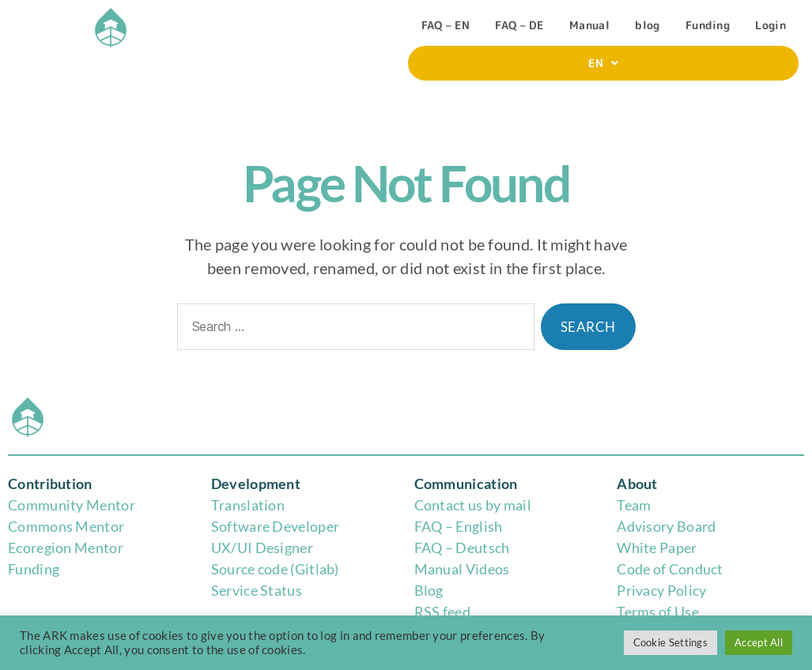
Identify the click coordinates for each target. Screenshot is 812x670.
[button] (603, 63)
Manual (589, 25)
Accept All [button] (759, 642)
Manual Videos (462, 569)
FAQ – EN (446, 25)
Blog (429, 590)
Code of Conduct (670, 569)
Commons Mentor (66, 526)
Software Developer (275, 526)
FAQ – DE (519, 25)
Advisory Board (666, 526)
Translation (248, 505)
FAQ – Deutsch (462, 548)
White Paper (657, 548)
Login (770, 25)
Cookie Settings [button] (671, 642)
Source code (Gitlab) (275, 569)
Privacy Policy (661, 590)
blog (647, 25)
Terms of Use (658, 612)
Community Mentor (72, 505)
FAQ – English (459, 526)
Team (634, 505)
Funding (708, 25)
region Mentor (77, 548)
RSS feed (442, 612)
